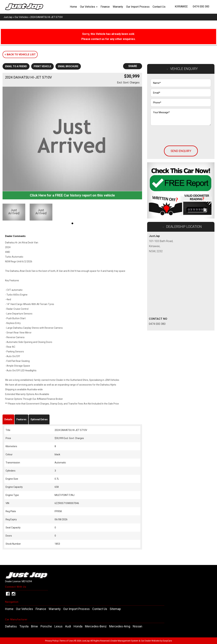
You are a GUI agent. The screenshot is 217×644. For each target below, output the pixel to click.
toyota (24, 626)
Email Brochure (68, 66)
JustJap (8, 17)
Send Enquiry (181, 151)
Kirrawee (181, 7)
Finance (105, 7)
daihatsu (11, 626)
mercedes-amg (120, 626)
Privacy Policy (52, 641)
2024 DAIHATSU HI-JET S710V (46, 17)
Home (73, 7)
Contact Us (159, 7)
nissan (137, 626)
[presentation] (176, 134)
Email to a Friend (16, 66)
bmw (34, 626)
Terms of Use (66, 641)
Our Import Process (138, 7)
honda (78, 626)
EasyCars (167, 641)
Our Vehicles (89, 7)
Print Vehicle (42, 66)
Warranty (118, 7)
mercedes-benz (96, 626)
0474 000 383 (201, 7)
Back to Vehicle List (20, 54)
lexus (58, 626)
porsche (46, 626)
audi (68, 626)
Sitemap (115, 609)
